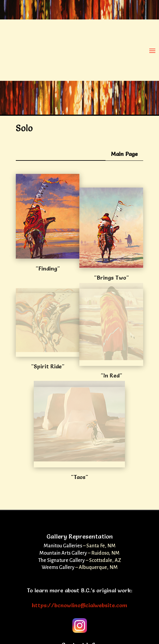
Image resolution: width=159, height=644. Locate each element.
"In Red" (111, 375)
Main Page (124, 154)
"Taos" (79, 477)
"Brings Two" (111, 278)
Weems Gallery (58, 567)
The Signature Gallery (61, 560)
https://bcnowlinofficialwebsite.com (79, 605)
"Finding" (48, 269)
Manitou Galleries (63, 546)
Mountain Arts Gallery (63, 553)
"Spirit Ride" (48, 366)
